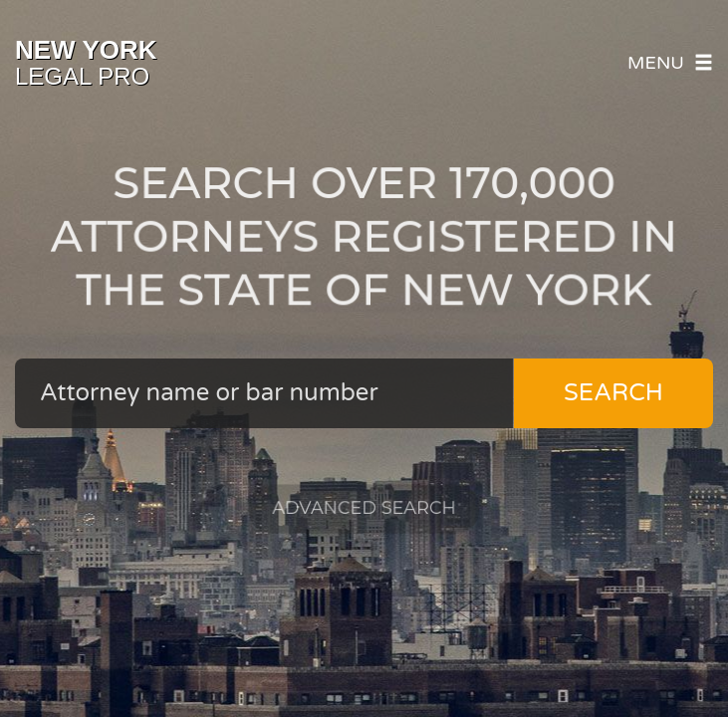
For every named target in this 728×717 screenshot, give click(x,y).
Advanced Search (364, 503)
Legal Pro (86, 63)
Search (613, 393)
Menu (670, 63)
